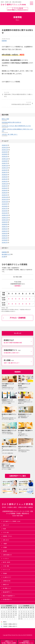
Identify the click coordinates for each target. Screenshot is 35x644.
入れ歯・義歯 (6, 566)
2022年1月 (5, 195)
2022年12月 (5, 184)
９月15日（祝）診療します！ (10, 134)
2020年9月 (5, 222)
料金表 (4, 529)
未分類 (4, 257)
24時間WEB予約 (7, 581)
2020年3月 (5, 236)
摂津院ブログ (6, 585)
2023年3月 (5, 179)
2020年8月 (5, 224)
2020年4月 (5, 233)
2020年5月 (5, 231)
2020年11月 (5, 218)
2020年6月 (5, 229)
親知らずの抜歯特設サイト (9, 596)
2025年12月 (5, 147)
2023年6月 (5, 175)
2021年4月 (5, 211)
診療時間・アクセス (7, 536)
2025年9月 (5, 152)
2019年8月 (5, 240)
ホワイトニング (6, 570)
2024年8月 (5, 161)
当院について (6, 525)
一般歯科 (5, 544)
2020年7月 (5, 227)
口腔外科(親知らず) (7, 555)
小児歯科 (5, 547)
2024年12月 (5, 159)
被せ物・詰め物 (6, 562)
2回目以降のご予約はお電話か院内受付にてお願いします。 (19, 94)
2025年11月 (5, 150)
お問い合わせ (6, 540)
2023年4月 (5, 177)
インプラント (6, 559)
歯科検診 (5, 551)
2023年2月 (5, 181)
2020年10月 (5, 220)
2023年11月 (5, 168)
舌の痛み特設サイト (7, 599)
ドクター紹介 (6, 532)
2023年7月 (5, 172)
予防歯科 (5, 573)
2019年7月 (5, 242)
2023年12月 (5, 166)
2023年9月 (5, 170)
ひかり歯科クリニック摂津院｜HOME (12, 521)
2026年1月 (5, 145)
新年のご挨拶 (5, 119)
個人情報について (7, 588)
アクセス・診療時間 (18, 318)
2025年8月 (5, 154)
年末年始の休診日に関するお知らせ (16, 103)
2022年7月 (5, 186)
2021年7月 (5, 209)
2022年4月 (5, 190)
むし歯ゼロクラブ (7, 577)
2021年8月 (5, 206)
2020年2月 (5, 238)
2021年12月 (5, 197)
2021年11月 (5, 199)
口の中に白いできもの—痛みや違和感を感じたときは (16, 126)
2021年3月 (5, 213)
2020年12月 (5, 215)
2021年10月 (5, 202)
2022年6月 (5, 188)
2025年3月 (5, 156)
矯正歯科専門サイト (7, 592)
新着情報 (4, 41)
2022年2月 (5, 193)
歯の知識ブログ (6, 254)
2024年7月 (5, 163)
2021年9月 (5, 204)
